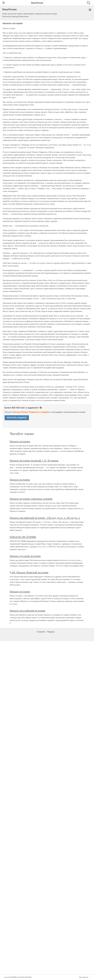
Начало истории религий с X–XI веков (34, 460)
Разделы (51, 632)
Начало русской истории (25, 556)
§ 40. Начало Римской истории (29, 572)
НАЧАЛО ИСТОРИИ (23, 537)
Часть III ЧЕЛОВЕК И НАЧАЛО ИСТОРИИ (18, 977)
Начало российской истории (28, 611)
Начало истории (20, 441)
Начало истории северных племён (31, 499)
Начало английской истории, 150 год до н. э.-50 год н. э (45, 518)
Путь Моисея (84, 977)
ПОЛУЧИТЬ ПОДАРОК (17, 418)
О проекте (41, 632)
